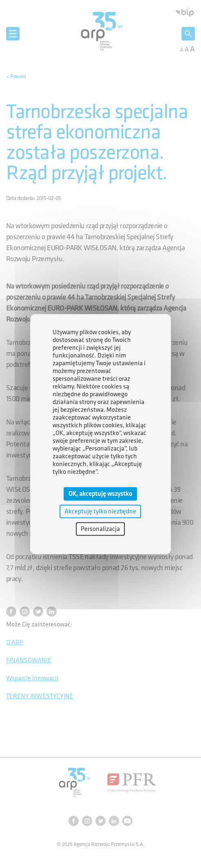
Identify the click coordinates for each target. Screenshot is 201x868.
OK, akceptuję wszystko (100, 494)
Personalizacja (100, 529)
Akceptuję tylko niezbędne (100, 511)
